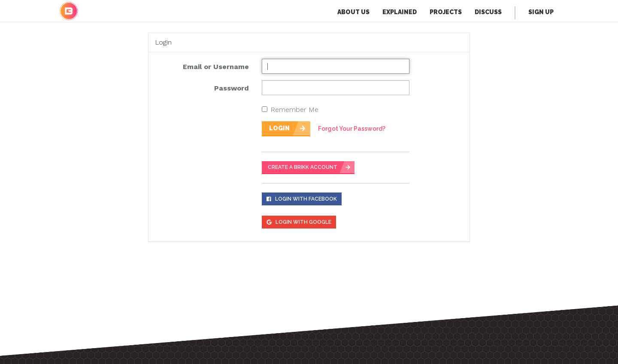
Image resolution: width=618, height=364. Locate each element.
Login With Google (299, 222)
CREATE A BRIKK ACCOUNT (303, 167)
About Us (353, 12)
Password (232, 88)
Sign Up (541, 12)
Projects (446, 12)
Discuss (488, 12)
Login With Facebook (302, 199)
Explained (400, 12)
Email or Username (216, 67)
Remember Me (290, 110)
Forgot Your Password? (352, 129)
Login (279, 128)
